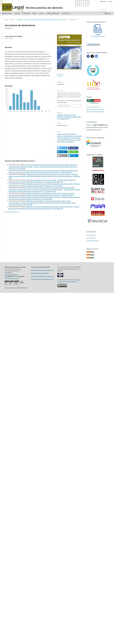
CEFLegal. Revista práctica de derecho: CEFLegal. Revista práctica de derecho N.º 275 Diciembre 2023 (44, 190)
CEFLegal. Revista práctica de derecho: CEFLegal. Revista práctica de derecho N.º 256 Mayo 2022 (44, 208)
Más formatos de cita (64, 106)
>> (19, 212)
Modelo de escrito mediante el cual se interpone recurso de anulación (49, 174)
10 (16, 212)
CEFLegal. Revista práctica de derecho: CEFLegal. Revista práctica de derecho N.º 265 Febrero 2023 (44, 198)
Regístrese (90, 125)
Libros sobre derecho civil (94, 107)
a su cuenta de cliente (98, 34)
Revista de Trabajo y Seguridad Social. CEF (42, 279)
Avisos (35, 13)
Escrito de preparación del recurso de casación (41, 180)
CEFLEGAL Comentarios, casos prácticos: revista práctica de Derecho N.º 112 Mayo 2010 (42, 20)
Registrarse (103, 1)
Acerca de (65, 13)
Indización (26, 13)
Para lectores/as (91, 235)
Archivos (17, 13)
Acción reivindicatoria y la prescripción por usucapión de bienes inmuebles (50, 193)
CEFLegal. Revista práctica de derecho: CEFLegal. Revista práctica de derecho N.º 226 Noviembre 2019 (41, 195)
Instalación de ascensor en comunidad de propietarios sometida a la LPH (49, 184)
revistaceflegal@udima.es (12, 275)
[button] (62, 148)
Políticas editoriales (53, 13)
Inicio (6, 20)
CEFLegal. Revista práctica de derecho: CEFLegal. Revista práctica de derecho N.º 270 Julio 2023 (44, 185)
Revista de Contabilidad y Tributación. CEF (42, 270)
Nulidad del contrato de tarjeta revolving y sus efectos (44, 197)
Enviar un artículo (93, 45)
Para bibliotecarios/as (93, 241)
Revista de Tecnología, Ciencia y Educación (42, 276)
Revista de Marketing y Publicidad (40, 273)
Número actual (7, 13)
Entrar (110, 1)
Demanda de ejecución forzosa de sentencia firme (42, 170)
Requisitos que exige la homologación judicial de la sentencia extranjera (49, 207)
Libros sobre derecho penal (95, 112)
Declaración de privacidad (12, 279)
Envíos (42, 13)
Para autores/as (91, 238)
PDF (61, 75)
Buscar (108, 13)
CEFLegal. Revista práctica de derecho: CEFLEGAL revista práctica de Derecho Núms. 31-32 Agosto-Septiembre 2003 (42, 181)
